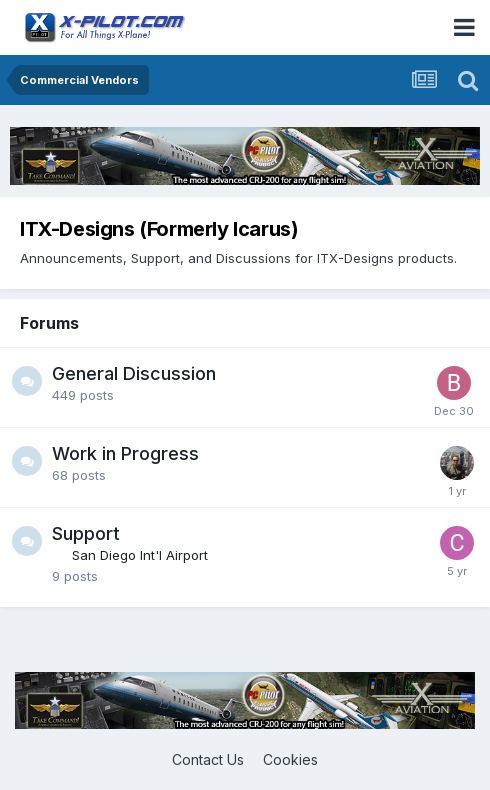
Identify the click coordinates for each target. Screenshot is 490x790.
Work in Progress (125, 453)
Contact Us (208, 759)
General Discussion (134, 373)
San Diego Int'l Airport (140, 555)
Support (86, 533)
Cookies (290, 759)
